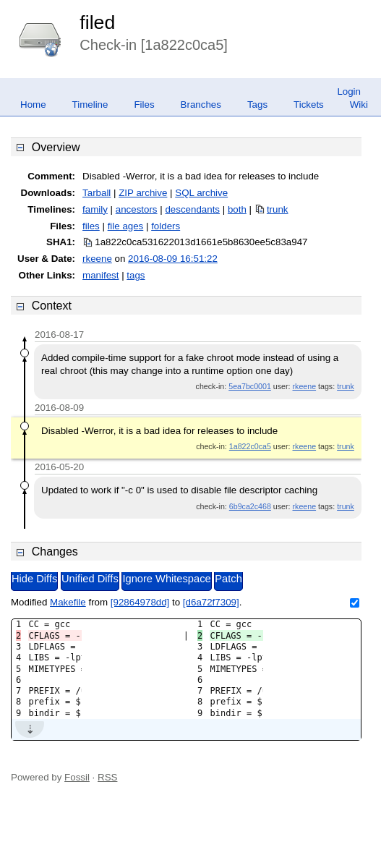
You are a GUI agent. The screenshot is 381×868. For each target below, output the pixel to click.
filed (97, 22)
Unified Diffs (90, 579)
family (95, 209)
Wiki (359, 105)
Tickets (309, 105)
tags (136, 275)
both (237, 209)
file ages (126, 226)
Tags (257, 105)
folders (166, 226)
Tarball (97, 193)
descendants (192, 209)
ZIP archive (143, 193)
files (91, 226)
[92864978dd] (140, 602)
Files (144, 105)
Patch (228, 579)
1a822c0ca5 (250, 446)
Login (349, 92)
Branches (201, 105)
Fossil (77, 777)
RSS (107, 777)
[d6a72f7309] (211, 602)
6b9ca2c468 (250, 506)
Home (33, 105)
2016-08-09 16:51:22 (173, 259)
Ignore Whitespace (166, 579)
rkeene (97, 259)
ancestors (137, 209)
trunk (278, 209)
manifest (100, 275)
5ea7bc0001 (250, 386)
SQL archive (201, 193)
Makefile (68, 602)
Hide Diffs (34, 579)
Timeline (90, 105)
